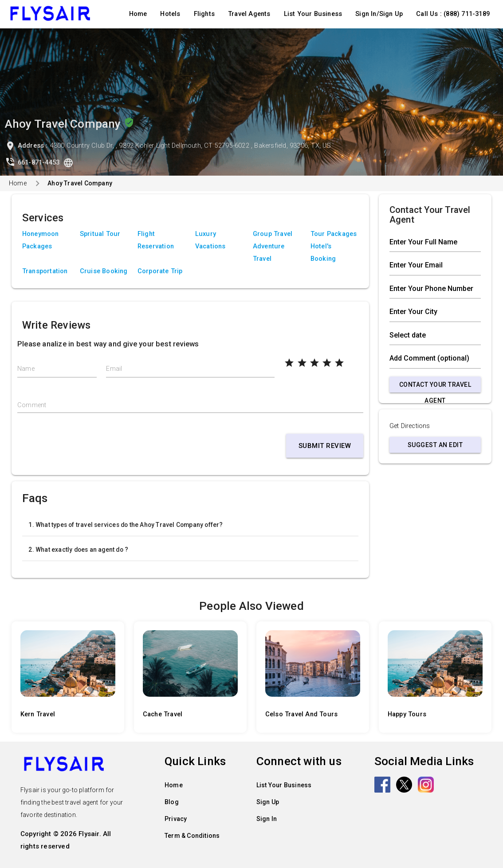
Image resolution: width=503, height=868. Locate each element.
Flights (204, 14)
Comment (32, 405)
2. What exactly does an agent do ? (78, 550)
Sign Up (268, 802)
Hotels (170, 14)
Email (114, 369)
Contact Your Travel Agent (435, 387)
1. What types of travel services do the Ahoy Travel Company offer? (126, 525)
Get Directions (410, 426)
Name (26, 369)
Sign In (267, 819)
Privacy (176, 819)
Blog (172, 802)
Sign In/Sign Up (379, 14)
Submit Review (325, 446)
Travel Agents (249, 14)
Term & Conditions (192, 836)
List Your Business (313, 14)
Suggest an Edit (435, 445)
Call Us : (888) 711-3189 (453, 14)
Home (138, 14)
